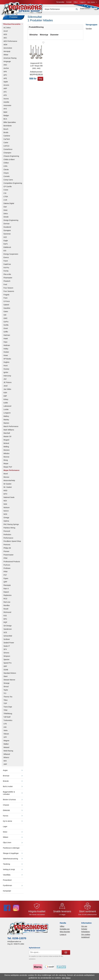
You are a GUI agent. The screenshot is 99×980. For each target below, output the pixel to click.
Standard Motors (10, 675)
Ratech (6, 593)
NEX (5, 502)
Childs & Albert (9, 161)
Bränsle (13, 783)
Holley (6, 350)
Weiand (6, 749)
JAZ (5, 381)
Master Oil (7, 438)
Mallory (6, 418)
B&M (5, 114)
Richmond (7, 614)
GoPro (6, 323)
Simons (6, 654)
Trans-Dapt (8, 708)
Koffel (6, 404)
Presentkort (7, 882)
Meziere (7, 452)
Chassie (13, 807)
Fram (6, 300)
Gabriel (6, 306)
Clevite (6, 171)
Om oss (84, 928)
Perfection (7, 536)
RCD (5, 600)
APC (5, 77)
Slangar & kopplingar (13, 855)
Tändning (13, 866)
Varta (5, 732)
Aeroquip (7, 53)
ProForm (7, 566)
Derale (6, 218)
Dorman (7, 225)
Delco (6, 215)
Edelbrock (7, 249)
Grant (6, 330)
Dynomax (7, 235)
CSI (5, 195)
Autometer (7, 107)
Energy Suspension (11, 256)
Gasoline (7, 310)
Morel (6, 475)
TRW (5, 712)
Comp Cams (8, 181)
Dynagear (7, 232)
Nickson (7, 509)
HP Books (7, 360)
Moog (6, 462)
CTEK (6, 198)
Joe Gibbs (7, 391)
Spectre (6, 661)
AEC (5, 39)
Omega (6, 519)
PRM (5, 560)
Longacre (7, 414)
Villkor (51, 3)
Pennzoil (7, 533)
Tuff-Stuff (7, 719)
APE (5, 80)
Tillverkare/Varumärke (13, 26)
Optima (6, 523)
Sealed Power (9, 644)
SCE (5, 634)
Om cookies (86, 936)
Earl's (6, 245)
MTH (5, 496)
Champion (7, 154)
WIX (5, 762)
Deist (5, 212)
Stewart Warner (9, 681)
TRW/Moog (8, 715)
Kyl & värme (13, 823)
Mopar (6, 465)
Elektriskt (13, 812)
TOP (5, 705)
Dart (5, 208)
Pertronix (7, 546)
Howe (6, 357)
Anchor (6, 70)
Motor (13, 833)
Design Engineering (11, 222)
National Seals (9, 499)
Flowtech (7, 283)
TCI (5, 695)
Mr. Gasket (8, 489)
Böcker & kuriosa (13, 801)
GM (5, 317)
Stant (6, 678)
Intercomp (7, 377)
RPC (5, 621)
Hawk (6, 340)
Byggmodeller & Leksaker (13, 795)
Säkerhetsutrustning (13, 860)
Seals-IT (7, 648)
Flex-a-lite (7, 276)
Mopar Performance (11, 472)
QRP (5, 583)
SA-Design (8, 627)
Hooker (6, 354)
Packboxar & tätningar (11, 850)
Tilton (6, 702)
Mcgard (6, 441)
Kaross (13, 817)
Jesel (6, 387)
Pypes (6, 580)
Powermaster (9, 556)
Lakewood (7, 408)
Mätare (13, 839)
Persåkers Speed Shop (12, 543)
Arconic (6, 87)
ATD (5, 97)
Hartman (7, 337)
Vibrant (6, 735)
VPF (5, 739)
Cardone (7, 137)
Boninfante (8, 127)
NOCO (6, 512)
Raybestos (8, 597)
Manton (6, 425)
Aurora (6, 100)
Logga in (58, 3)
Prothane (7, 570)
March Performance (11, 428)
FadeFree (7, 266)
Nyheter (84, 931)
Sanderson (8, 631)
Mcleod (6, 445)
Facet (6, 262)
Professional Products (12, 563)
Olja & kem (13, 844)
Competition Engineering (13, 185)
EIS (5, 252)
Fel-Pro (6, 269)
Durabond (7, 229)
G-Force (7, 303)
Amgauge (7, 63)
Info (63, 978)
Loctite (6, 411)
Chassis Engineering (11, 158)
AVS (5, 110)
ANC (5, 66)
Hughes (6, 364)
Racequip (7, 587)
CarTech (7, 141)
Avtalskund (85, 939)
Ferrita (6, 273)
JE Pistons (8, 384)
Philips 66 (7, 550)
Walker (6, 746)
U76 (5, 725)
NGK (5, 506)
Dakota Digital (9, 205)
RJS (5, 617)
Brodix (6, 134)
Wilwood (7, 756)
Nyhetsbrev (86, 933)
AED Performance (10, 43)
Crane (6, 191)
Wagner (6, 742)
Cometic (7, 178)
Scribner (7, 641)
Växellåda (13, 876)
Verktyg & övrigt (13, 871)
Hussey (6, 371)
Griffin (6, 333)
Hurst (6, 367)
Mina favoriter (65, 933)
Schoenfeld (8, 637)
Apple (6, 83)
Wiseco (6, 759)
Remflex (7, 607)
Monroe (6, 458)
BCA (5, 121)
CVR (5, 202)
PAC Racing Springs (11, 526)
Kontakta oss (65, 931)
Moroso (6, 479)
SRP (5, 668)
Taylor (6, 692)
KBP (5, 398)
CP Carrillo (8, 188)
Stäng (68, 978)
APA (5, 73)
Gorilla (6, 327)
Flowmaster (8, 279)
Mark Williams (9, 431)
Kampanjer (7, 892)
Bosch (6, 131)
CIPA (5, 168)
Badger (6, 117)
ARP (5, 90)
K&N (5, 394)
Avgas (13, 772)
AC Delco (7, 29)
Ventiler (89, 30)
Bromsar (13, 777)
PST (5, 577)
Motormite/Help (9, 482)
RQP (5, 624)
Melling (6, 448)
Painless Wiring (9, 529)
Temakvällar (36, 3)
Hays (5, 344)
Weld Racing (8, 752)
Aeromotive (8, 49)
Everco (6, 259)
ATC (5, 93)
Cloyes (6, 175)
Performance (8, 539)
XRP (5, 766)
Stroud (6, 688)
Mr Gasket (7, 485)
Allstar (6, 56)
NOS (5, 516)
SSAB (6, 671)
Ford (5, 286)
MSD (5, 492)
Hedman (7, 347)
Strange (6, 685)
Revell (6, 610)
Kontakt (45, 3)
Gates (6, 313)
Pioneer (6, 553)
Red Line (7, 604)
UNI (5, 729)
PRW (5, 573)
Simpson (7, 658)
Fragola (6, 296)
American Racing (10, 60)
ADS (5, 36)
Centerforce (8, 151)
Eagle (6, 242)
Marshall (7, 435)
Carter (6, 144)
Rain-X (6, 590)
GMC (6, 320)
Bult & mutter (13, 788)
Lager (5, 828)
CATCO (6, 148)
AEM (5, 46)
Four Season (8, 289)
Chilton (6, 164)
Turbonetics (8, 722)
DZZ (5, 239)
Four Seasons (9, 293)
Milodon (6, 455)
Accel (6, 33)
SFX (5, 651)
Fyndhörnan (13, 887)
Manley (6, 421)
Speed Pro (8, 665)
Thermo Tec (8, 698)
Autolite (6, 104)
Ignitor (6, 374)
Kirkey (6, 401)
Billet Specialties (10, 124)
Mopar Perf (8, 469)
